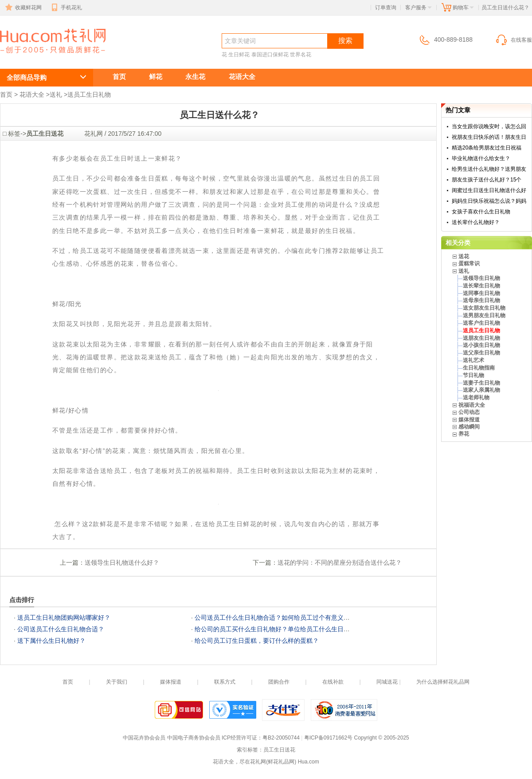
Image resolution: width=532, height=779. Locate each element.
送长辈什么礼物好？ (476, 222)
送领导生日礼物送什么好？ (122, 563)
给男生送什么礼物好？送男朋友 (489, 169)
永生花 (195, 77)
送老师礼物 (476, 397)
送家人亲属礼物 (481, 390)
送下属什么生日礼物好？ (51, 641)
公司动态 (469, 412)
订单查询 (386, 8)
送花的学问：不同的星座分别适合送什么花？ (340, 563)
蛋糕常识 (469, 264)
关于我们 (117, 682)
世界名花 (301, 55)
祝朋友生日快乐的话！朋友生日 (489, 137)
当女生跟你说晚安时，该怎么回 (489, 126)
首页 (119, 77)
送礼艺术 (473, 360)
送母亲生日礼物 (481, 300)
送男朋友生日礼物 (484, 315)
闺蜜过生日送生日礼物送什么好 (489, 190)
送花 (464, 256)
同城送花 (387, 682)
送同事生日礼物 (481, 293)
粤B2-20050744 (281, 738)
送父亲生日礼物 (481, 353)
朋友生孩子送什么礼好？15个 (487, 180)
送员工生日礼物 (89, 94)
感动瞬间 (469, 427)
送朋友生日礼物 (481, 338)
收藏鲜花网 (23, 8)
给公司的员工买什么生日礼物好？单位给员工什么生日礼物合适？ (285, 629)
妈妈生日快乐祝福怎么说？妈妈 (489, 201)
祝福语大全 (472, 405)
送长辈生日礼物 (481, 286)
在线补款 (333, 682)
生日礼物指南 (479, 368)
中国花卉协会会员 (144, 738)
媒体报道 (469, 420)
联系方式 (225, 682)
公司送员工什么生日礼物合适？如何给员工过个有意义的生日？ (282, 618)
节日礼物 (473, 375)
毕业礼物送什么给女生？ (481, 158)
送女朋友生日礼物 (484, 308)
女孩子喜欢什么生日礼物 (481, 212)
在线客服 (513, 40)
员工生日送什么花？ (48, 56)
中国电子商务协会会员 (194, 738)
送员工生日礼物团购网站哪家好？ (64, 618)
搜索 (345, 41)
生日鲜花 (239, 55)
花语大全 (242, 77)
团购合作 (279, 682)
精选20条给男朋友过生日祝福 (487, 148)
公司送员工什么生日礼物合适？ (61, 629)
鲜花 (156, 77)
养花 (464, 434)
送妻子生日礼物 (481, 383)
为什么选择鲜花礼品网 (443, 682)
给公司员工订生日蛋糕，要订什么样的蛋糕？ (257, 641)
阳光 (75, 304)
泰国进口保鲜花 (270, 55)
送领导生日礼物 (481, 278)
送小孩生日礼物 (481, 345)
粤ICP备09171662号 (328, 738)
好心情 (78, 410)
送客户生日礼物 (481, 323)
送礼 (56, 94)
